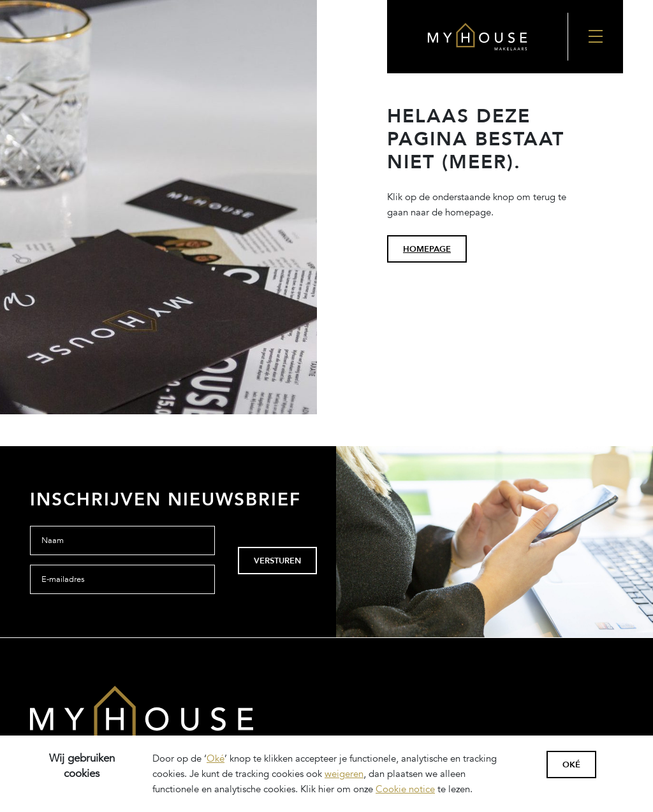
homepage (427, 249)
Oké (216, 758)
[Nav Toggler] (595, 37)
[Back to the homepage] (477, 37)
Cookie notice (405, 789)
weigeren (344, 774)
